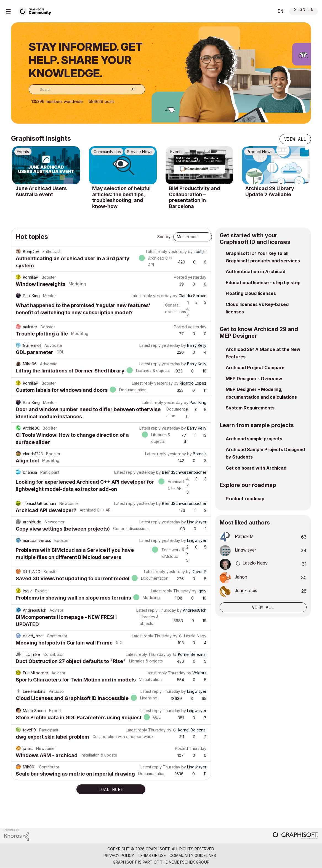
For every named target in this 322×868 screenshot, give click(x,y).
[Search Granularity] (129, 89)
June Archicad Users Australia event (41, 191)
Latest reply (157, 251)
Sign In (304, 10)
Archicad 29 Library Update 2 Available (270, 191)
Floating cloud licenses (251, 293)
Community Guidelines (193, 855)
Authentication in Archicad (256, 271)
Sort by (164, 237)
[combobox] (87, 89)
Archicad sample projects (254, 439)
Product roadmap (245, 499)
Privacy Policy (119, 855)
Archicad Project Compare (255, 368)
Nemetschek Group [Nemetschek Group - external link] (189, 862)
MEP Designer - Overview (254, 379)
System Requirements (250, 408)
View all (295, 139)
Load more (111, 789)
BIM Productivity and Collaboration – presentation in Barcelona (195, 197)
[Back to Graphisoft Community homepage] (36, 11)
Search (264, 11)
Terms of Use (152, 855)
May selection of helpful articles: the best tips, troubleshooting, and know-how (121, 197)
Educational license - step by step (263, 283)
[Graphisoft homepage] (295, 836)
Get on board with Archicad (256, 468)
